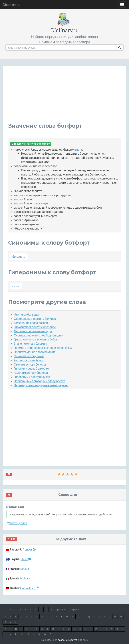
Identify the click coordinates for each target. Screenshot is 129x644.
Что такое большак (26, 314)
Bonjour (25, 569)
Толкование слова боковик (32, 323)
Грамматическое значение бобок (36, 339)
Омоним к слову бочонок (30, 364)
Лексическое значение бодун (33, 331)
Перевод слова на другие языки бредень (41, 385)
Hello (26, 559)
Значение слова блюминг (31, 343)
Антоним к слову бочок (29, 360)
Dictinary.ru (11, 5)
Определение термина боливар (35, 319)
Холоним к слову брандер (31, 373)
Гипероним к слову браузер (32, 377)
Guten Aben (29, 588)
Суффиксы (75, 610)
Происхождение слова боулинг (34, 352)
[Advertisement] (64, 97)
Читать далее (16, 523)
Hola (25, 578)
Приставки (61, 610)
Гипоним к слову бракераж (31, 368)
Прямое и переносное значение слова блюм (43, 348)
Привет (29, 549)
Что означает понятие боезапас (35, 327)
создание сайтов (68, 640)
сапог (77, 149)
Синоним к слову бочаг (29, 356)
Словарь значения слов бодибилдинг (39, 335)
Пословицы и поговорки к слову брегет (39, 381)
